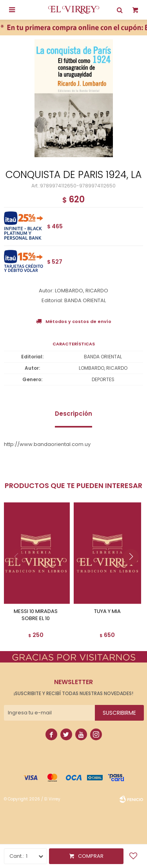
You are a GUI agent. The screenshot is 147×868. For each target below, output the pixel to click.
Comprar (91, 856)
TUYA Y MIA (107, 611)
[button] (134, 573)
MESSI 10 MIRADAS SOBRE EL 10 (36, 615)
